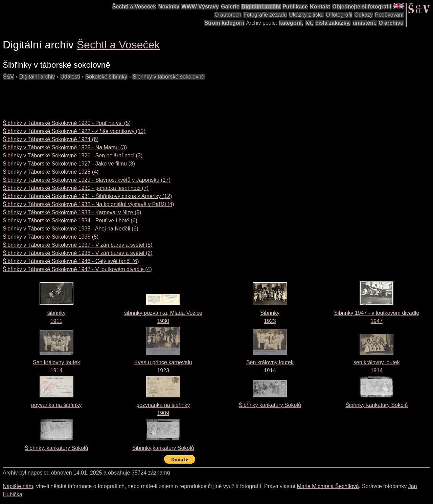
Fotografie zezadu (265, 15)
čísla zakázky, (333, 23)
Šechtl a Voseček (134, 7)
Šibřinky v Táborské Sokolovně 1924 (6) (51, 139)
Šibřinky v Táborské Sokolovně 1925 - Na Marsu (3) (65, 147)
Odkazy (364, 15)
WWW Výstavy (200, 7)
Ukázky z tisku (306, 15)
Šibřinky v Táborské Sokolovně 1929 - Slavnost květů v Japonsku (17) (87, 180)
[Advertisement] (126, 96)
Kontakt (320, 7)
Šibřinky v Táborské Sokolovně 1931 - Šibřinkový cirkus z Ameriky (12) (87, 196)
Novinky (169, 7)
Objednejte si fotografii (362, 7)
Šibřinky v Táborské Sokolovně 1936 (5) (51, 237)
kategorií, (291, 23)
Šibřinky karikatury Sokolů (270, 405)
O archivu (391, 23)
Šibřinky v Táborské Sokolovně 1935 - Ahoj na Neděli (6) (71, 229)
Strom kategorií (224, 23)
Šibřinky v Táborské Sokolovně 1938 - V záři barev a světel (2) (78, 253)
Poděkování (389, 15)
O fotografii (339, 15)
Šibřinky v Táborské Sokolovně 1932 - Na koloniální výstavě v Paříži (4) (88, 204)
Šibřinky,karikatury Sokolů (163, 448)
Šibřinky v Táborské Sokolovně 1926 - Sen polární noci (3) (73, 156)
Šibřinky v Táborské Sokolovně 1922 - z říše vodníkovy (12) (74, 131)
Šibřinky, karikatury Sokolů (56, 448)
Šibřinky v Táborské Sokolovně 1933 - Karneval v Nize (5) (72, 212)
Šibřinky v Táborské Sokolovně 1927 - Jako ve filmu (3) (69, 164)
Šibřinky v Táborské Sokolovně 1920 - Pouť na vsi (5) (67, 123)
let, (309, 23)
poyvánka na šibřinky (56, 405)
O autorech (228, 15)
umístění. (365, 23)
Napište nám (18, 486)
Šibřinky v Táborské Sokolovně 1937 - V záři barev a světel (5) (78, 245)
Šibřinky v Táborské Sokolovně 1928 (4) (51, 172)
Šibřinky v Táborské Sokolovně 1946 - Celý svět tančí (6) (71, 261)
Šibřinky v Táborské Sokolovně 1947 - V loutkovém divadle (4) (77, 269)
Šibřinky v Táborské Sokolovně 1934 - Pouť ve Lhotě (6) (70, 221)
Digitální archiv (261, 7)
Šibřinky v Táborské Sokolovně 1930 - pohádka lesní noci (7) (76, 188)
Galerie (230, 7)
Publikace (295, 7)
